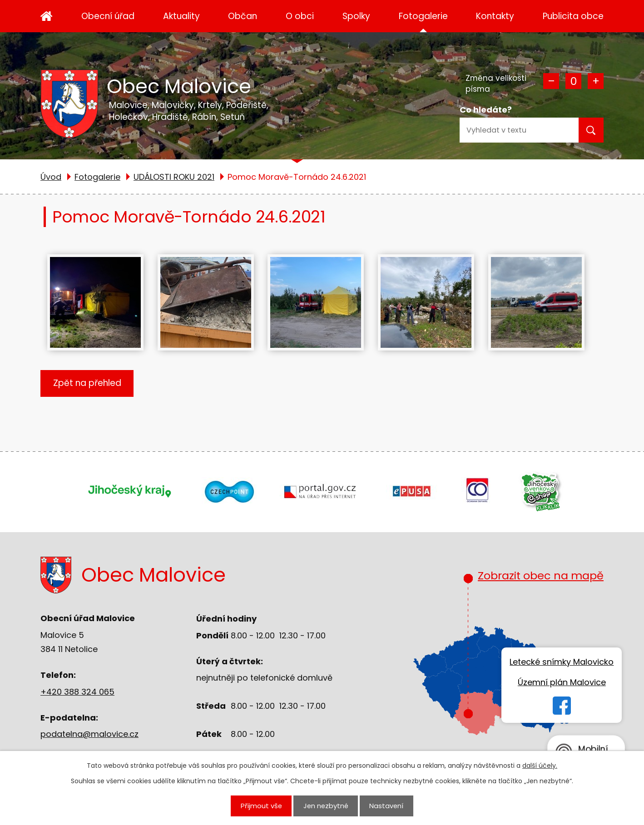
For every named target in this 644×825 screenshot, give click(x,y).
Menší (551, 81)
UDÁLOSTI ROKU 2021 (174, 177)
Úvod (47, 16)
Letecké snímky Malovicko (562, 662)
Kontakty (495, 16)
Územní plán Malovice (562, 682)
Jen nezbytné (326, 806)
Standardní (573, 81)
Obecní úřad (108, 16)
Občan (243, 16)
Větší (596, 81)
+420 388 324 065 (77, 692)
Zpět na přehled (87, 383)
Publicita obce (573, 16)
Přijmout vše (261, 806)
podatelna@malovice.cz (89, 734)
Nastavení (386, 806)
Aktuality (181, 16)
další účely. (540, 766)
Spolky (356, 16)
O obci (300, 16)
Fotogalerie (423, 16)
